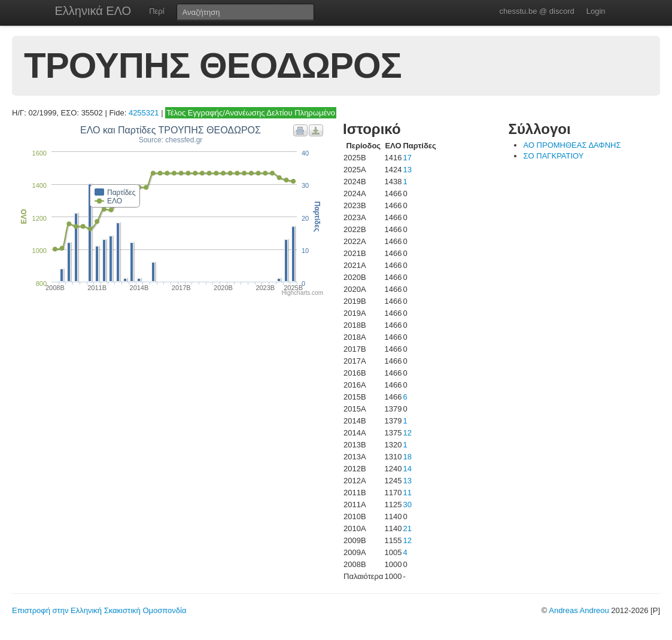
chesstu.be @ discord (536, 11)
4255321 (144, 113)
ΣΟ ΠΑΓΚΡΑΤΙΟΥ (553, 156)
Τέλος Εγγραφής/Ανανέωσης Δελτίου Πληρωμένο (251, 113)
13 (407, 170)
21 (407, 528)
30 (407, 505)
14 (407, 469)
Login (596, 11)
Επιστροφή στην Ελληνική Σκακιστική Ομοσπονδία (99, 610)
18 (407, 457)
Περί (156, 11)
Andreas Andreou (579, 610)
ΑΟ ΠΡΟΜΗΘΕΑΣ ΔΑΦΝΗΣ (572, 145)
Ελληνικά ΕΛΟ (93, 11)
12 (407, 433)
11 (407, 493)
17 (407, 158)
